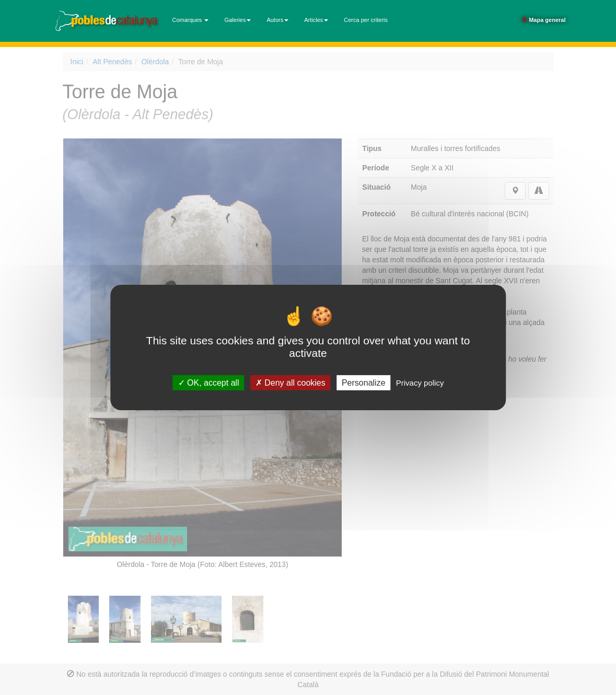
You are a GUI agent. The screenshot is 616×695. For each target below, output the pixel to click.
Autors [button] (277, 20)
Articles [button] (316, 20)
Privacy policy (420, 383)
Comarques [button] (191, 20)
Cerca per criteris (366, 20)
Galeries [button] (237, 20)
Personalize (364, 383)
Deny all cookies (290, 383)
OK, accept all (209, 383)
